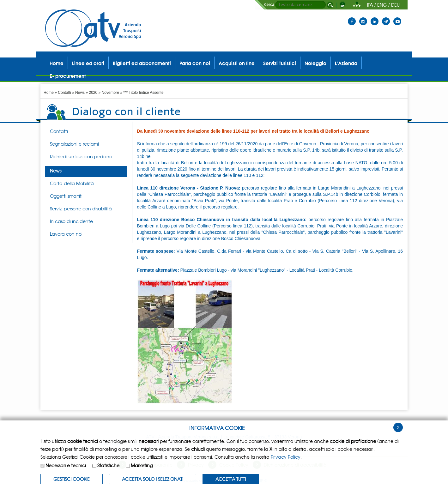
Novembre (110, 93)
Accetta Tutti (231, 479)
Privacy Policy (286, 457)
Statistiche (108, 465)
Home (49, 93)
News (80, 93)
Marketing (142, 465)
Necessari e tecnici (66, 465)
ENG (382, 5)
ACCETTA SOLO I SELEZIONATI (153, 479)
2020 (93, 93)
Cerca (269, 5)
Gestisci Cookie (72, 479)
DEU (395, 5)
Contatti (64, 93)
